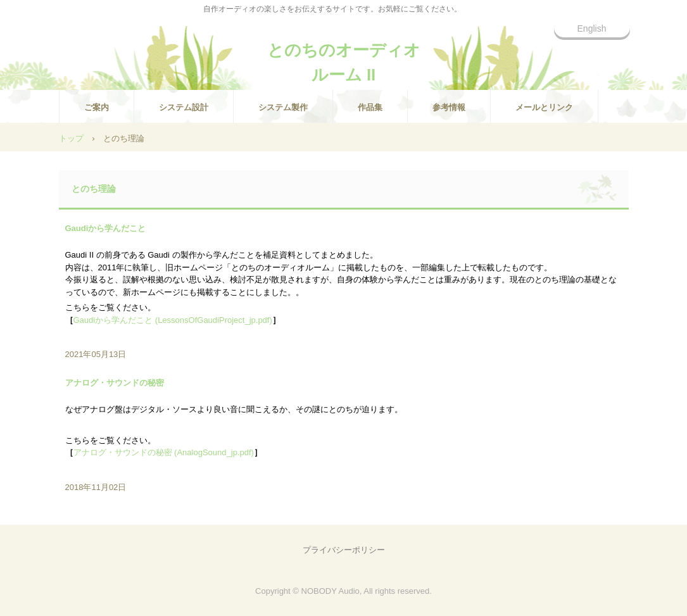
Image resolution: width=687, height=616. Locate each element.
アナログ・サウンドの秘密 (115, 383)
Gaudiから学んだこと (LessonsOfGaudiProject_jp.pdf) (173, 320)
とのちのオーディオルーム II (344, 56)
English (592, 28)
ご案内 (97, 107)
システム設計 (184, 107)
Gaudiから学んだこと (106, 228)
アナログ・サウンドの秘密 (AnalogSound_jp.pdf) (164, 452)
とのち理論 (94, 189)
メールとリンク (544, 107)
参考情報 (449, 107)
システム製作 (283, 107)
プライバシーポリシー (344, 550)
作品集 (370, 107)
